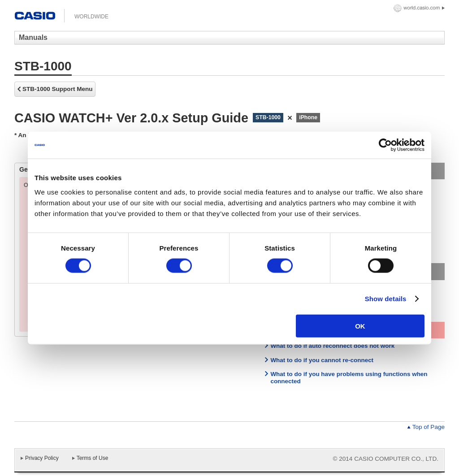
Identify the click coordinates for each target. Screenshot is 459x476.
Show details (386, 299)
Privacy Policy (42, 458)
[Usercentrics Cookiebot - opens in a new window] (385, 145)
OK (360, 326)
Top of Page (429, 427)
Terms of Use (93, 458)
